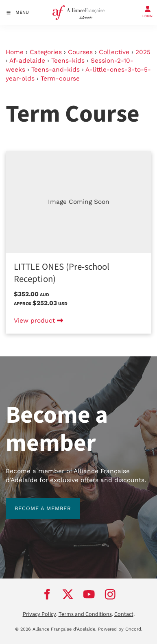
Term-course (60, 79)
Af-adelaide (27, 61)
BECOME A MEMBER (34, 502)
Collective (114, 52)
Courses (80, 52)
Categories (46, 52)
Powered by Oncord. (120, 629)
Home (15, 52)
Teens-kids (68, 61)
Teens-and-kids (56, 70)
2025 (143, 52)
